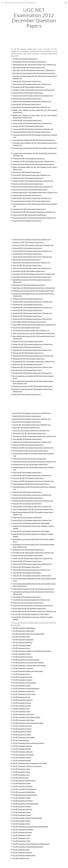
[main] (34, 18)
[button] (2, 3)
